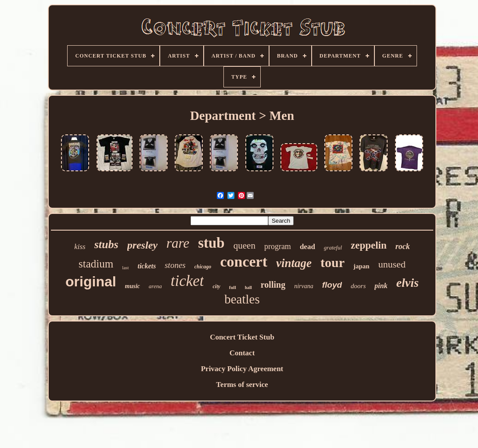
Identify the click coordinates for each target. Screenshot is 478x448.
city (216, 286)
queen (244, 246)
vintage (294, 263)
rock (403, 246)
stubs (106, 244)
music (133, 286)
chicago (203, 267)
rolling (273, 285)
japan (361, 266)
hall (248, 287)
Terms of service (242, 385)
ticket (187, 281)
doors (358, 286)
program (278, 246)
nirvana (304, 286)
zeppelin (369, 245)
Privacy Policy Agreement (242, 369)
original (91, 282)
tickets (147, 266)
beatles (242, 299)
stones (175, 265)
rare (178, 243)
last (125, 267)
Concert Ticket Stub (242, 337)
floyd (332, 285)
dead (307, 247)
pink (381, 286)
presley (142, 245)
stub (211, 243)
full (233, 287)
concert (244, 262)
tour (332, 262)
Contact (242, 353)
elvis (408, 283)
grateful (333, 247)
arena (155, 286)
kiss (80, 247)
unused (392, 264)
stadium (96, 264)
